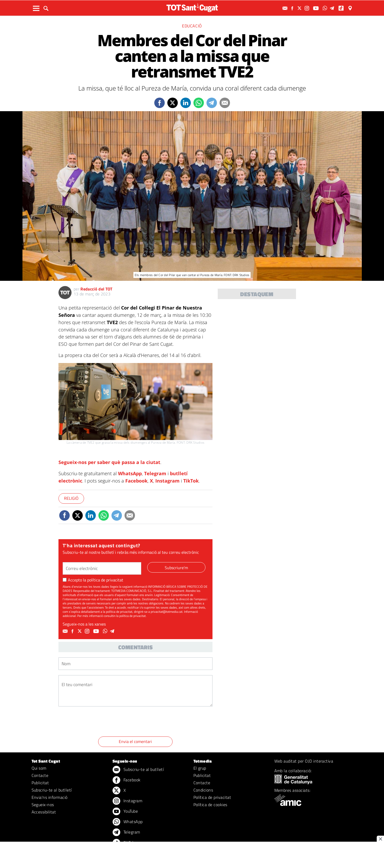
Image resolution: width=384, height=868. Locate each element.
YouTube (125, 812)
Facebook (136, 481)
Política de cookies (210, 805)
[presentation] (98, 722)
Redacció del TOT (96, 289)
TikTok (191, 481)
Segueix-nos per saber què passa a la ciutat (109, 462)
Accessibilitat (44, 812)
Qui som (39, 768)
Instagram (167, 481)
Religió (71, 498)
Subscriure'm (176, 568)
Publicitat (40, 783)
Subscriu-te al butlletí (52, 790)
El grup (200, 768)
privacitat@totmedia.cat (167, 612)
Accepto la (93, 580)
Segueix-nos (43, 805)
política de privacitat (105, 580)
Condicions (203, 790)
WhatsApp (130, 473)
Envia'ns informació (50, 797)
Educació (192, 26)
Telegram (155, 473)
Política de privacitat (212, 797)
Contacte (40, 775)
